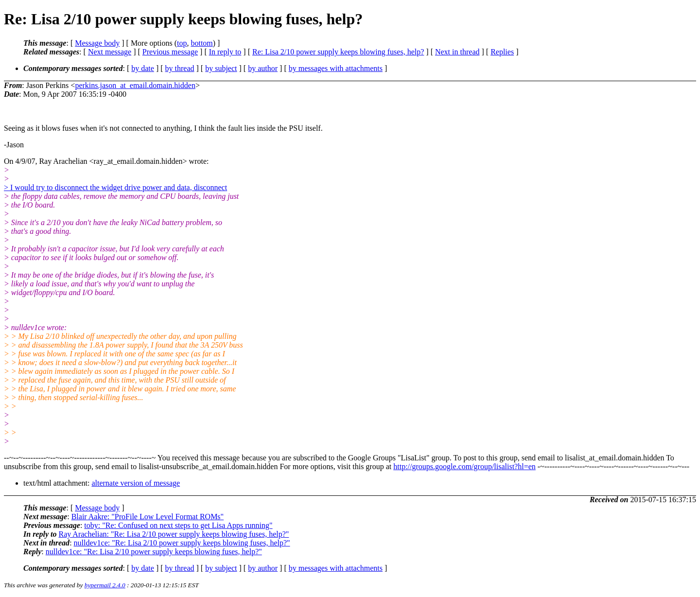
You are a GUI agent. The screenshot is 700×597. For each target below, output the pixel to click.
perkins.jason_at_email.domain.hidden (135, 85)
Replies (502, 52)
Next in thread (457, 52)
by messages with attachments (336, 68)
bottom (201, 43)
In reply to (225, 52)
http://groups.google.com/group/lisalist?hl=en (464, 466)
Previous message (170, 52)
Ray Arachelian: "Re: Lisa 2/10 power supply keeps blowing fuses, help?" (174, 534)
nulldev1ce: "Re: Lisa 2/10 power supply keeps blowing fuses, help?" (182, 543)
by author (263, 68)
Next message (110, 52)
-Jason (14, 145)
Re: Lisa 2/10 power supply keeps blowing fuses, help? (338, 52)
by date (143, 68)
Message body (97, 43)
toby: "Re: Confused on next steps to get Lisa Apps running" (178, 525)
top (182, 43)
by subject (221, 68)
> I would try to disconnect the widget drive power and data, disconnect (115, 187)
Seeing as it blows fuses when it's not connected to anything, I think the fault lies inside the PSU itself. (163, 128)
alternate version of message (136, 483)
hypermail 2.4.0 (105, 585)
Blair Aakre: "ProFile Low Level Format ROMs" (148, 517)
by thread (180, 68)
